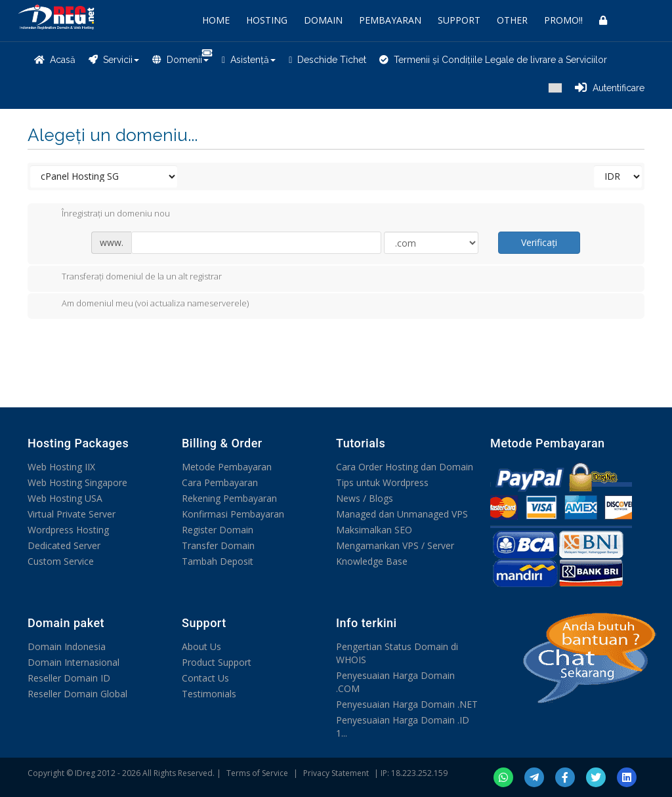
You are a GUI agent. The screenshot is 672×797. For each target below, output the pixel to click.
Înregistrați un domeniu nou (105, 215)
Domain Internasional (73, 662)
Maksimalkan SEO (374, 530)
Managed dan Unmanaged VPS (402, 514)
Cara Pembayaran (220, 482)
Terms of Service (257, 773)
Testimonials (209, 694)
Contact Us (205, 678)
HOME (216, 20)
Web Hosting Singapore (77, 482)
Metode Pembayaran (227, 467)
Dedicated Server (64, 545)
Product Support (217, 662)
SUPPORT (459, 20)
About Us (201, 646)
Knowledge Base (372, 561)
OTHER (512, 20)
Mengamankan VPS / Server (395, 545)
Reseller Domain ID (69, 678)
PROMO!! (563, 20)
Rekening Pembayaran (229, 498)
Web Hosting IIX (61, 467)
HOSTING (267, 20)
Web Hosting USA (65, 498)
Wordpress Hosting (68, 530)
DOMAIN (323, 20)
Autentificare (610, 88)
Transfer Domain (218, 545)
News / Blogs (365, 498)
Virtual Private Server (72, 514)
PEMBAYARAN (390, 20)
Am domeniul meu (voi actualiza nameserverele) (145, 304)
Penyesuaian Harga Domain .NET (407, 704)
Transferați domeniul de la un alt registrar (131, 277)
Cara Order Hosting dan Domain (405, 467)
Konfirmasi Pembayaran (233, 514)
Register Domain (218, 530)
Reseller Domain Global (77, 694)
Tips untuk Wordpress (382, 482)
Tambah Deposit (218, 561)
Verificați (539, 242)
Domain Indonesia (67, 646)
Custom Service (61, 561)
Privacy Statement (336, 773)
